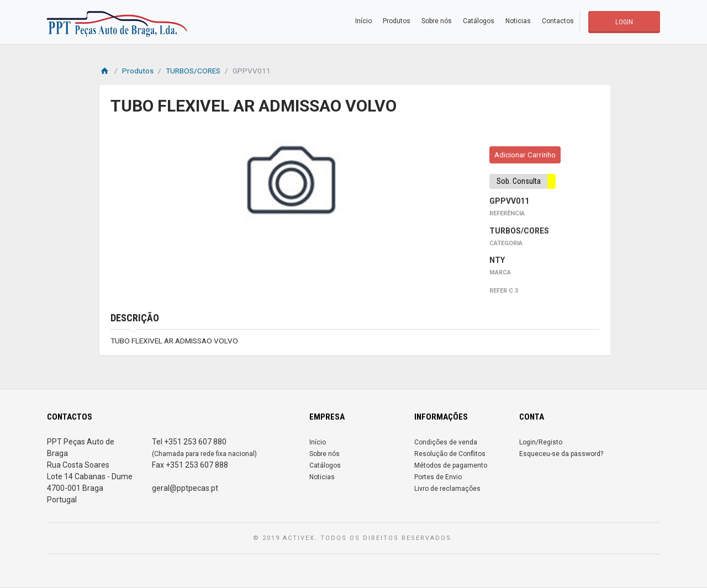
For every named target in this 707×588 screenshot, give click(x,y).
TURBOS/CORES (193, 71)
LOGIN (624, 22)
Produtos (397, 21)
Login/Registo (541, 442)
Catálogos (479, 21)
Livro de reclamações (447, 489)
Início (363, 21)
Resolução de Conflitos (450, 454)
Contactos (558, 21)
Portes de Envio (438, 477)
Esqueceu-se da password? (561, 454)
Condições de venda (446, 442)
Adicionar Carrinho (525, 155)
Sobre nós (437, 21)
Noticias (518, 21)
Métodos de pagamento (451, 465)
